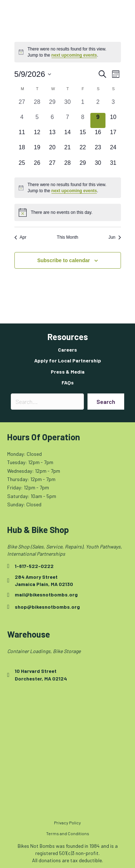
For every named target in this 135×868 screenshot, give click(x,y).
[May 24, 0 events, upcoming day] (113, 151)
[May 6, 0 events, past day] (52, 120)
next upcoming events (74, 55)
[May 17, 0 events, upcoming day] (113, 136)
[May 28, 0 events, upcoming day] (67, 166)
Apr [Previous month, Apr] (21, 237)
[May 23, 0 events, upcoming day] (98, 151)
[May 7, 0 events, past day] (67, 120)
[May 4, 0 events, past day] (22, 120)
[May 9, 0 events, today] (98, 120)
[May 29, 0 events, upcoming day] (83, 166)
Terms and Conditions (68, 833)
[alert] (68, 52)
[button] (106, 402)
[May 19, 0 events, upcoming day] (37, 151)
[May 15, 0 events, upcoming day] (83, 136)
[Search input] (47, 402)
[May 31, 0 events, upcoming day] (113, 166)
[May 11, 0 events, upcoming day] (22, 136)
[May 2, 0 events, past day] (98, 105)
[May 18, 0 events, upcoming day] (22, 151)
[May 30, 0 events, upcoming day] (98, 166)
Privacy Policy (67, 823)
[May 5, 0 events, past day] (37, 120)
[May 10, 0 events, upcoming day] (113, 120)
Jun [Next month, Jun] (114, 237)
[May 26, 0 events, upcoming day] (37, 166)
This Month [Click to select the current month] (67, 237)
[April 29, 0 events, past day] (52, 105)
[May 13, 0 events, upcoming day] (52, 136)
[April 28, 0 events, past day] (37, 105)
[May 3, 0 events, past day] (113, 105)
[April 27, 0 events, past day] (22, 105)
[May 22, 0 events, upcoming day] (83, 151)
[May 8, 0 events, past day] (83, 120)
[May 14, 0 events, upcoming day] (67, 136)
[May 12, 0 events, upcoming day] (37, 136)
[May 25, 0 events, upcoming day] (22, 166)
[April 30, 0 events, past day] (67, 105)
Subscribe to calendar (63, 260)
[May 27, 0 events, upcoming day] (52, 166)
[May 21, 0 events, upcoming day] (67, 151)
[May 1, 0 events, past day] (83, 105)
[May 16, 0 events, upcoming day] (98, 136)
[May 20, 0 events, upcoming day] (52, 151)
